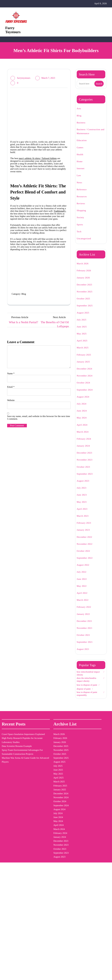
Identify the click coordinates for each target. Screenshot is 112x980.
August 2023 (84, 485)
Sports (80, 229)
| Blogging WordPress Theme (57, 975)
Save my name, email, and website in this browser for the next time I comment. (38, 488)
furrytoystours (25, 82)
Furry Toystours (15, 32)
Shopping (82, 215)
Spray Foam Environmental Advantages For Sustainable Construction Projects (11, 796)
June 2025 (83, 331)
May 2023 (82, 506)
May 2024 (82, 422)
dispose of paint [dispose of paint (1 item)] (61, 742)
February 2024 (85, 443)
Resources (83, 201)
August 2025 (84, 317)
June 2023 (83, 499)
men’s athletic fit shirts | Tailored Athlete (44, 172)
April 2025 (83, 345)
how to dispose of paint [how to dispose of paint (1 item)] (61, 788)
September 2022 (86, 562)
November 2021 (86, 632)
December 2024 (86, 373)
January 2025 (85, 366)
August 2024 (84, 401)
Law (79, 180)
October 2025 (85, 303)
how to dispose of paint (86, 690)
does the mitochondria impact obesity (89, 683)
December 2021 (86, 625)
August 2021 (84, 653)
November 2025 (86, 296)
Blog (28, 347)
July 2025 (82, 324)
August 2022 (84, 569)
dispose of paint (85, 695)
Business (82, 127)
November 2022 (86, 548)
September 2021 (86, 646)
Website (12, 468)
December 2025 (86, 289)
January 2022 (85, 618)
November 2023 (86, 464)
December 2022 (86, 541)
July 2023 (82, 492)
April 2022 (83, 597)
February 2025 (85, 359)
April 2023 (83, 513)
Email (11, 454)
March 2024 (84, 436)
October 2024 (85, 387)
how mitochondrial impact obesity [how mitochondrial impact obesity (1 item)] (63, 773)
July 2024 (82, 408)
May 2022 (82, 590)
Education (83, 144)
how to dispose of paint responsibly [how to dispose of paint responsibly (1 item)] (62, 804)
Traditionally (42, 240)
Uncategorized (85, 243)
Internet (81, 173)
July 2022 (82, 576)
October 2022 (85, 555)
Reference (83, 194)
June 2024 (83, 415)
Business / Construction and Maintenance (91, 136)
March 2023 (84, 520)
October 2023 (85, 471)
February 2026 (85, 275)
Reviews (82, 208)
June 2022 (83, 583)
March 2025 (84, 352)
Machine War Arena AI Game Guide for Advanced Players (12, 815)
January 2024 (85, 450)
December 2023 (86, 457)
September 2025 (87, 310)
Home (80, 166)
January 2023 (85, 534)
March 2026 (84, 268)
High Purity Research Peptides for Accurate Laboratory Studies (13, 768)
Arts (79, 113)
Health (81, 158)
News (80, 187)
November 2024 (86, 380)
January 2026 (85, 282)
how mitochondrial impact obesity (87, 677)
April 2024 (83, 429)
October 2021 (84, 639)
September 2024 (87, 394)
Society (81, 222)
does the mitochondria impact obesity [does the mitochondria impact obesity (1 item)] (63, 756)
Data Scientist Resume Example (12, 780)
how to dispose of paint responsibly (86, 700)
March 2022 (84, 604)
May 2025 (82, 338)
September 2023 (86, 478)
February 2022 (85, 611)
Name (12, 439)
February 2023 (85, 527)
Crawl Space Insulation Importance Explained (9, 752)
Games (81, 151)
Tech (80, 236)
